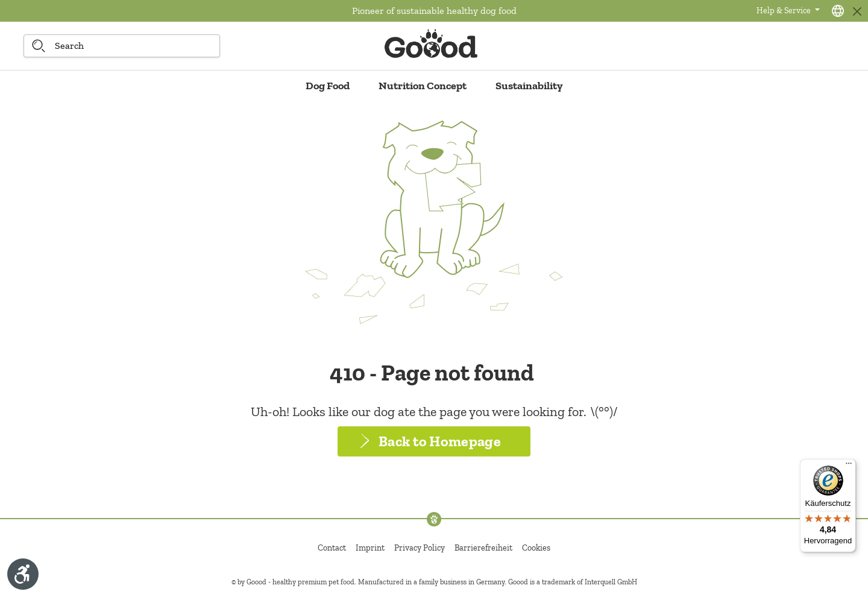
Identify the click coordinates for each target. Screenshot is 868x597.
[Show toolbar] (23, 574)
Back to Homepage (440, 441)
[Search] (39, 46)
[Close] (857, 11)
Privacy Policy (420, 548)
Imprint (370, 548)
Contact (332, 548)
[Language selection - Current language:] (838, 11)
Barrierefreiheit (483, 548)
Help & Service (785, 11)
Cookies (536, 548)
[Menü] (849, 466)
